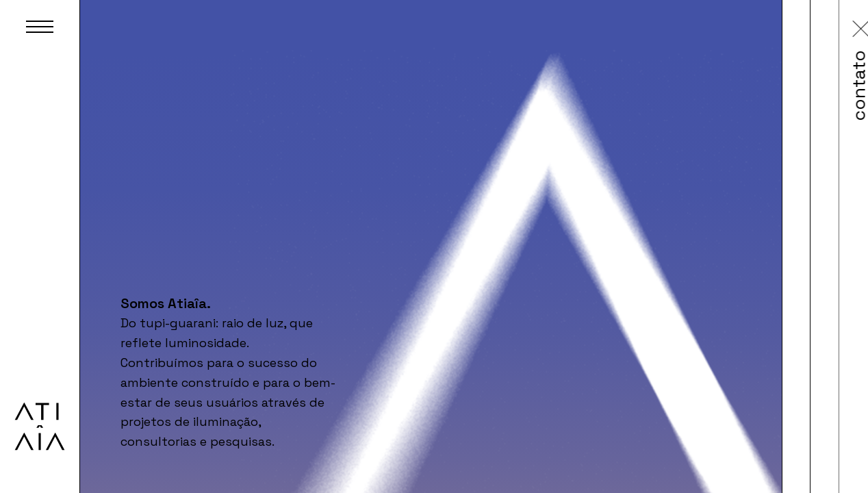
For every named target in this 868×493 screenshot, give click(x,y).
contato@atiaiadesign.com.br (732, 207)
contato (723, 84)
